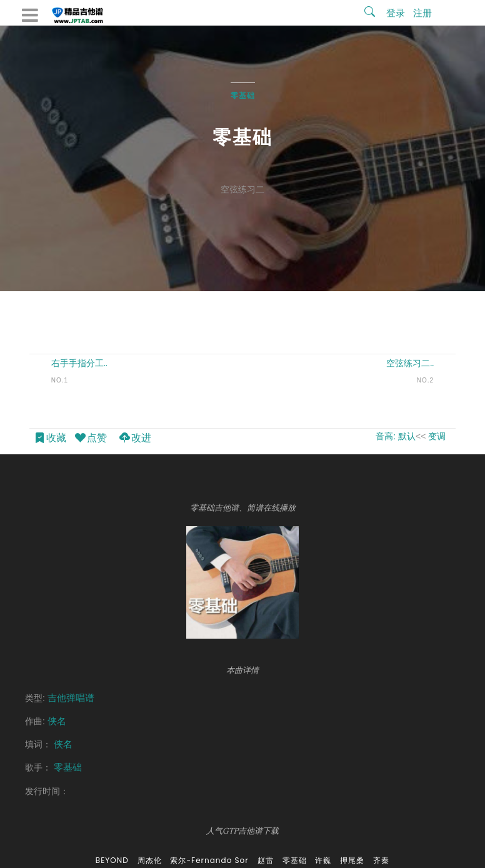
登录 (396, 13)
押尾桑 (352, 860)
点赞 (90, 438)
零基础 (243, 95)
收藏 (50, 438)
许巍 (323, 860)
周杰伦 (150, 860)
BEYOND (112, 860)
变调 (437, 436)
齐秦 (381, 860)
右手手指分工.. (79, 363)
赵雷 (266, 860)
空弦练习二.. (410, 363)
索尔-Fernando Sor (209, 860)
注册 (422, 13)
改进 (135, 438)
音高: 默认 (396, 436)
